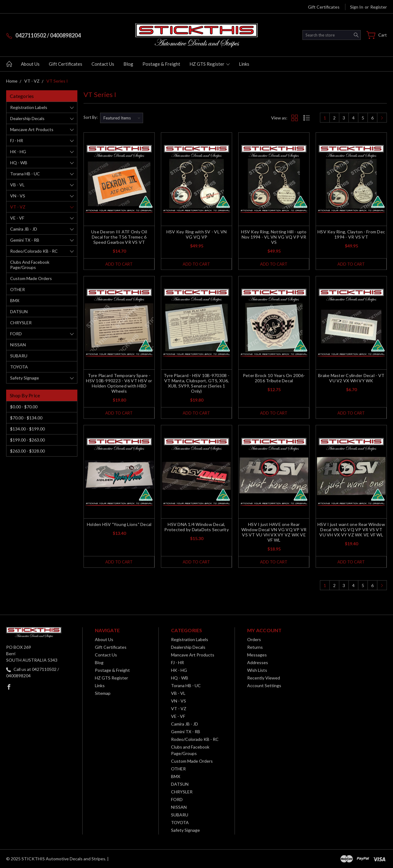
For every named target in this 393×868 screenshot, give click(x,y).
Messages (257, 655)
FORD (16, 334)
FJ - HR (17, 140)
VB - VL (17, 185)
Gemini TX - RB (25, 240)
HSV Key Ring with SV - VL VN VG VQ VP (197, 234)
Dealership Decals (27, 118)
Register (379, 7)
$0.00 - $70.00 (24, 407)
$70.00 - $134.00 (26, 418)
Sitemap (103, 693)
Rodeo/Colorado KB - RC (34, 251)
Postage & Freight (161, 64)
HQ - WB (19, 163)
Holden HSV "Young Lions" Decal (119, 524)
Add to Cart (119, 264)
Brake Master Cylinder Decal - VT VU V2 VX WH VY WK (351, 378)
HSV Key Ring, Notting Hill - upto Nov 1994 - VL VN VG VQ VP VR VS (274, 237)
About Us (30, 64)
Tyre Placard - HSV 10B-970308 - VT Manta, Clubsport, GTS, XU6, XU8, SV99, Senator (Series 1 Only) (196, 383)
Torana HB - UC (25, 174)
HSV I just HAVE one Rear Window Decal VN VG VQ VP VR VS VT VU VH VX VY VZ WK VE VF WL (274, 532)
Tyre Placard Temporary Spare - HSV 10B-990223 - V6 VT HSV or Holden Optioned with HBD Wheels (119, 383)
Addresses (258, 662)
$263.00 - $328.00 (27, 451)
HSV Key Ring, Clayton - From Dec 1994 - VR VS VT (351, 234)
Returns (255, 647)
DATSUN (19, 311)
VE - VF (17, 218)
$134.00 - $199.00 (27, 429)
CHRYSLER (21, 323)
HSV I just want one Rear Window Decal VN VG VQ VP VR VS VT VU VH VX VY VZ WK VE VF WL (351, 529)
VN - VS (18, 196)
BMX (15, 300)
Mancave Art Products (32, 129)
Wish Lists (257, 670)
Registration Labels (29, 107)
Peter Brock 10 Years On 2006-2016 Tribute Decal (274, 378)
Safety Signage (25, 378)
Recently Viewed (264, 678)
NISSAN (18, 345)
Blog (128, 64)
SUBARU (19, 356)
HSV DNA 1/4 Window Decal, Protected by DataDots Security (196, 527)
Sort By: (91, 117)
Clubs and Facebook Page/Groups (30, 265)
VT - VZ (18, 207)
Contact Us (103, 64)
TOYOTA (19, 367)
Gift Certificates (324, 7)
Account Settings (264, 685)
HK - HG (18, 152)
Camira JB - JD (24, 229)
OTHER (18, 289)
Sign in (357, 7)
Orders (254, 639)
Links (244, 64)
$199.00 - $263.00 (27, 440)
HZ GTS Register (210, 64)
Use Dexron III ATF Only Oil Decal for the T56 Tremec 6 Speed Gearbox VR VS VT (119, 237)
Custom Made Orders (31, 278)
